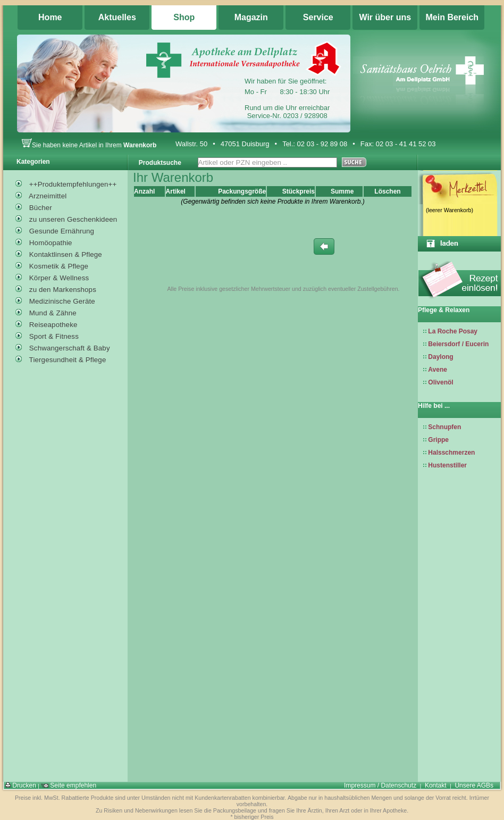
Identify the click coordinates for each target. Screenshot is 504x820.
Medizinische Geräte (55, 300)
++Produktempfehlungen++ (66, 183)
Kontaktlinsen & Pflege (59, 253)
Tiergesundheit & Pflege (61, 358)
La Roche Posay (453, 331)
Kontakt (436, 785)
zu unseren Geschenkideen (66, 218)
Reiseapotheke (47, 323)
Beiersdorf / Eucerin (458, 344)
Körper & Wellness (52, 277)
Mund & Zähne (46, 312)
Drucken (21, 785)
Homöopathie (44, 241)
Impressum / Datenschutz (380, 785)
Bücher (34, 206)
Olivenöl (440, 382)
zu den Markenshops (56, 288)
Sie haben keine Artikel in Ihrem (89, 145)
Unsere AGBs (474, 785)
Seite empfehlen (69, 785)
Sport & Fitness (47, 335)
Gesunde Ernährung (55, 230)
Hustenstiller (447, 465)
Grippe (438, 440)
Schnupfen (444, 427)
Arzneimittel (41, 195)
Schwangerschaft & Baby (63, 347)
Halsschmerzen (451, 453)
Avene (438, 370)
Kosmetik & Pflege (52, 265)
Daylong (440, 357)
